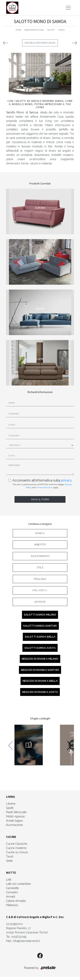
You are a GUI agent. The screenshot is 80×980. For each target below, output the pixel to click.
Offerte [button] (40, 602)
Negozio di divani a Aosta (40, 692)
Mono (62, 30)
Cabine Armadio (16, 901)
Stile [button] (40, 567)
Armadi (11, 897)
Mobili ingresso (15, 816)
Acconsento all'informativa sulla (42, 480)
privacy (66, 480)
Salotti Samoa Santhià (40, 626)
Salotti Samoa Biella (40, 637)
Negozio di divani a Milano (40, 659)
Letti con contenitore (18, 884)
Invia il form (40, 499)
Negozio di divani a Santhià (40, 670)
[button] (69, 746)
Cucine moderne (16, 848)
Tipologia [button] (40, 579)
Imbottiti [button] (40, 545)
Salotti (51, 30)
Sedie (9, 861)
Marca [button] (40, 533)
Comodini (12, 892)
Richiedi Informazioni (40, 43)
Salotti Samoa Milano (40, 615)
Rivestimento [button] (40, 556)
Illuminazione (14, 825)
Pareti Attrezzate (16, 812)
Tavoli (10, 856)
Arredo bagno (14, 821)
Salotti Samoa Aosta (40, 648)
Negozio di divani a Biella (40, 681)
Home (18, 30)
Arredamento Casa (34, 30)
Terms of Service (44, 487)
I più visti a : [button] (40, 590)
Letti (9, 880)
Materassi (12, 905)
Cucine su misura (17, 852)
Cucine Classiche (17, 844)
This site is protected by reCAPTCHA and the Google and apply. (42, 486)
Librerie (11, 804)
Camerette (12, 888)
